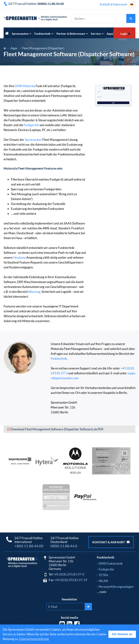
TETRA (103, 575)
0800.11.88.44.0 (64, 546)
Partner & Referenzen (72, 34)
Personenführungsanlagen (116, 587)
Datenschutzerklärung (34, 639)
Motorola (29, 86)
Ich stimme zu (122, 634)
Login (124, 34)
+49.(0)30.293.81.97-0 (69, 574)
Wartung (34, 292)
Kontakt (105, 4)
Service (97, 34)
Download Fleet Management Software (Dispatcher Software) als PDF (57, 429)
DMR (18, 86)
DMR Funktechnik (111, 563)
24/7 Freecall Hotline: (36, 4)
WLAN (103, 581)
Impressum (120, 4)
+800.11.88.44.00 (29, 546)
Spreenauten (22, 34)
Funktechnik (44, 34)
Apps (111, 34)
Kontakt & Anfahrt (111, 542)
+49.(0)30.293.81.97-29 (71, 580)
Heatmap (19, 257)
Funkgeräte (31, 125)
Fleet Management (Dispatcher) (43, 48)
